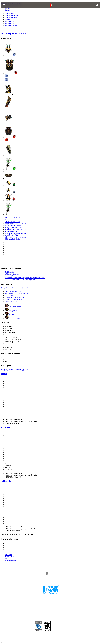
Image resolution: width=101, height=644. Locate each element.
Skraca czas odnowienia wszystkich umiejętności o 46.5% (25, 278)
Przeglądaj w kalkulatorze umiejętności (14, 288)
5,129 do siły (10, 272)
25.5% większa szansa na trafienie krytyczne (20, 280)
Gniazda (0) (9, 276)
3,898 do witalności (12, 274)
